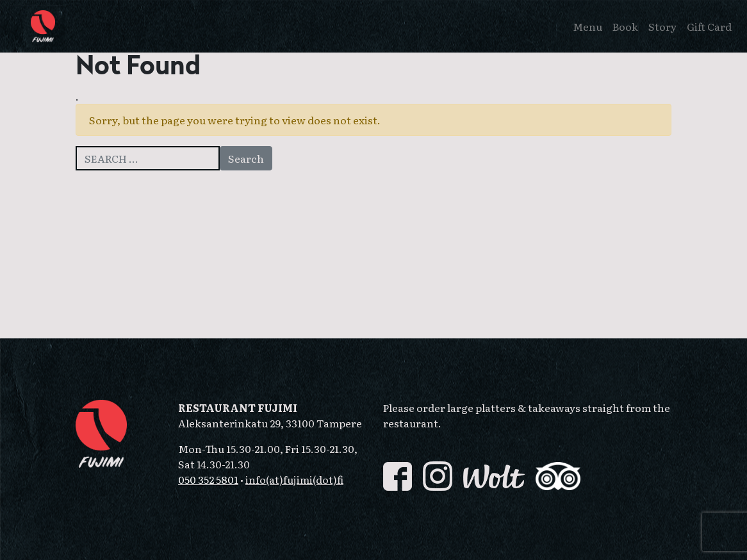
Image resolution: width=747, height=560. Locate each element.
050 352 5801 (208, 479)
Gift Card (709, 26)
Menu (587, 26)
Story (662, 26)
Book (625, 26)
